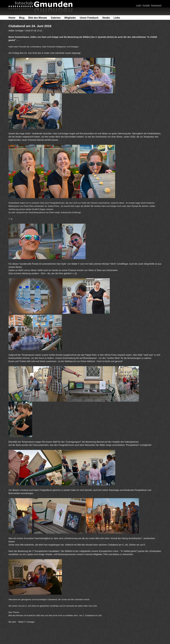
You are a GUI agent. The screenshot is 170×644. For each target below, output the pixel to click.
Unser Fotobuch (89, 18)
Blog (22, 18)
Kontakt (146, 5)
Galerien (56, 18)
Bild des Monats (38, 18)
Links (117, 18)
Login (139, 5)
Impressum (156, 5)
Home (12, 18)
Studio (106, 18)
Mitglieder (70, 18)
